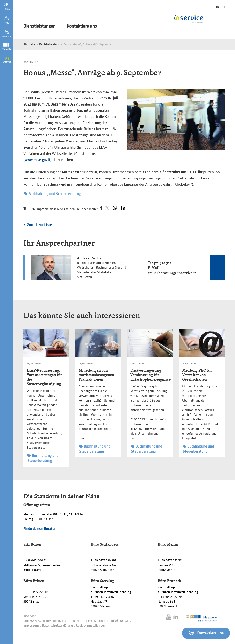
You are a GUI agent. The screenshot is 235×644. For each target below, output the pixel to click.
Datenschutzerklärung (57, 626)
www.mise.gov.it (38, 160)
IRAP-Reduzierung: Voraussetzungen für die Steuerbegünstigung (44, 377)
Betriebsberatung (49, 44)
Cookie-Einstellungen (91, 626)
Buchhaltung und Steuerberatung (52, 194)
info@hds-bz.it (120, 621)
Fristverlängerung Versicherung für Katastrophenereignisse (150, 375)
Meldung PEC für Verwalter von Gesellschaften (197, 375)
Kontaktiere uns (82, 26)
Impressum (31, 626)
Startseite (29, 44)
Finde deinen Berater (39, 529)
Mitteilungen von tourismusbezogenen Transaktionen (96, 375)
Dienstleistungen (39, 26)
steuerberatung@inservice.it (172, 273)
